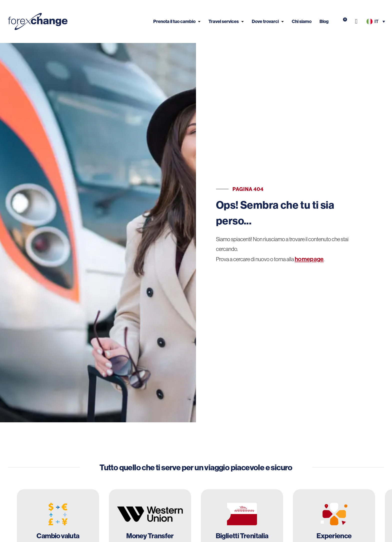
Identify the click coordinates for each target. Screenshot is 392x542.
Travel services (226, 21)
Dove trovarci (268, 21)
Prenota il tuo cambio (177, 21)
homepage (309, 259)
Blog (324, 21)
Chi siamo (302, 21)
